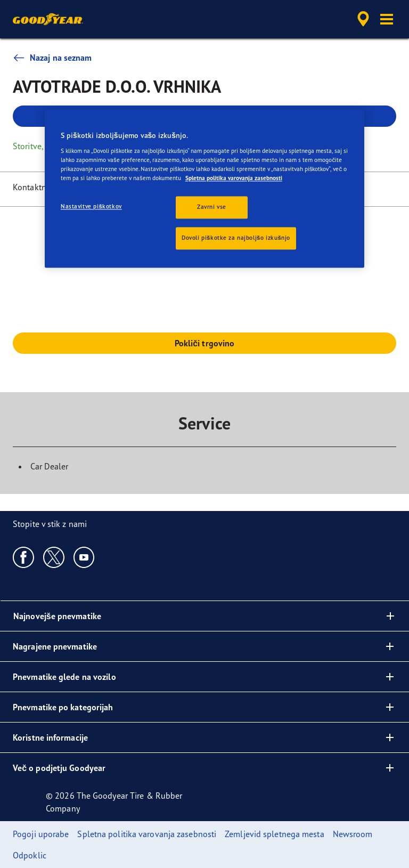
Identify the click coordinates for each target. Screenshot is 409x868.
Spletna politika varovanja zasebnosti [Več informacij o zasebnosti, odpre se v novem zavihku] (234, 179)
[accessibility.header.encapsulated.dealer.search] (362, 19)
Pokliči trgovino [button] (205, 343)
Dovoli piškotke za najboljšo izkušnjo (236, 238)
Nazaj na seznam (52, 58)
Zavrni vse (212, 207)
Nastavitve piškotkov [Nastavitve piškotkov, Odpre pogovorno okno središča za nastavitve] (91, 207)
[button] (387, 19)
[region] (204, 189)
